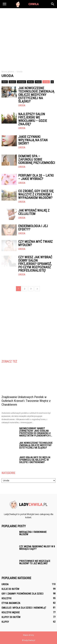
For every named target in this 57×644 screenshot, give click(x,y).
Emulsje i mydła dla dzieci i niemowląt (24, 608)
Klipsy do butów (11, 617)
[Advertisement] (28, 38)
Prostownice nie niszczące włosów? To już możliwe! (35, 562)
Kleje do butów (10, 589)
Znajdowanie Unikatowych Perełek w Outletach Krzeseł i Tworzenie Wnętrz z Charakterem (26, 401)
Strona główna (8, 72)
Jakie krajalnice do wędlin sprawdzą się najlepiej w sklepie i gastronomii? (35, 460)
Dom (5, 82)
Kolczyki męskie (11, 612)
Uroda (46, 82)
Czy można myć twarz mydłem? (35, 243)
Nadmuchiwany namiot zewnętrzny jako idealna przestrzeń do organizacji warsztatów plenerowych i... (36, 432)
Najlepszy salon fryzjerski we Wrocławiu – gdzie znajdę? (33, 119)
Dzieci (12, 82)
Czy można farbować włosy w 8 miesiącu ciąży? (37, 548)
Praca (38, 82)
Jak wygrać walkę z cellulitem (34, 212)
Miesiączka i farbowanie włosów (33, 533)
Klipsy (5, 622)
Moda (30, 82)
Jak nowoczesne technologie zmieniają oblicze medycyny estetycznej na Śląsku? (36, 95)
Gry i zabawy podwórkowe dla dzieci (22, 594)
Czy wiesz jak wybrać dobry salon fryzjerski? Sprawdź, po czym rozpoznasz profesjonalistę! (35, 264)
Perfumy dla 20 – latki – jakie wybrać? (36, 177)
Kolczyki (6, 598)
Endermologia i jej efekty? (33, 228)
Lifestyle (22, 82)
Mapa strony (28, 635)
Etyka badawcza (11, 603)
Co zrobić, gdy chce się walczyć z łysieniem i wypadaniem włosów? (36, 194)
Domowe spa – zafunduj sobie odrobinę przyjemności (37, 159)
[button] (53, 4)
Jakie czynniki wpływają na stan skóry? (33, 140)
